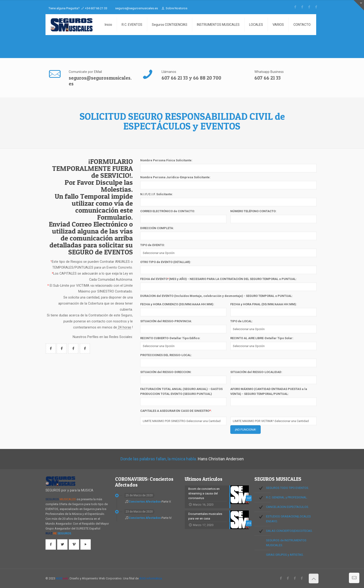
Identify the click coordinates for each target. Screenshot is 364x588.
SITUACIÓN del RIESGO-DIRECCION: (166, 372)
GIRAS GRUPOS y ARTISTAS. (285, 555)
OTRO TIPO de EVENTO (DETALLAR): (166, 262)
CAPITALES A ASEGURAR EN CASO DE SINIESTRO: (176, 411)
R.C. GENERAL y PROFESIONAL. (287, 497)
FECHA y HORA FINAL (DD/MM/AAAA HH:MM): (264, 304)
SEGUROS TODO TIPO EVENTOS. (288, 488)
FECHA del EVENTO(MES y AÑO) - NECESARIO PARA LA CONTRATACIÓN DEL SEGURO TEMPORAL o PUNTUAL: (218, 279)
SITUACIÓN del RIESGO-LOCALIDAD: (256, 372)
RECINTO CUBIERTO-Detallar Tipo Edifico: (170, 338)
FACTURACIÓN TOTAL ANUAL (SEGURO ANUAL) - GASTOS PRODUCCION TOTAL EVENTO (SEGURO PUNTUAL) (181, 391)
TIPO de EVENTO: (153, 245)
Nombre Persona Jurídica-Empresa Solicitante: (175, 177)
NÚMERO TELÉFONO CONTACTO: (253, 211)
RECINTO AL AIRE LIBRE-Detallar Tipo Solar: (262, 338)
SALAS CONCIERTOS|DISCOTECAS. (289, 531)
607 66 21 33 (268, 78)
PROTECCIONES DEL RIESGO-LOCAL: (166, 355)
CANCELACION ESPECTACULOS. (288, 507)
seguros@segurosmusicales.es (100, 81)
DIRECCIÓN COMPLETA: (157, 228)
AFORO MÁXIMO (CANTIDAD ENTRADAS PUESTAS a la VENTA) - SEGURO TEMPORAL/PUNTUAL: (269, 391)
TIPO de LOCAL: (242, 321)
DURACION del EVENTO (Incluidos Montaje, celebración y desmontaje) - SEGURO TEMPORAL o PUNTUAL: (216, 296)
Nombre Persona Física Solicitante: (166, 160)
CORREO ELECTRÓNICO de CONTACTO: (168, 211)
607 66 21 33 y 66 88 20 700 (191, 78)
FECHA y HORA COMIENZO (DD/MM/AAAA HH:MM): (177, 304)
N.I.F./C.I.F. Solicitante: (157, 194)
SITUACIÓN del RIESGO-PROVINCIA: (166, 321)
